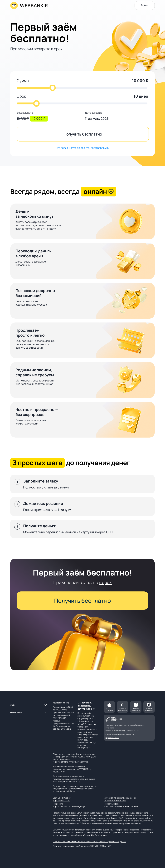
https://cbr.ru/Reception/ (115, 800)
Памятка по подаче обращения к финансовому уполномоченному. (112, 823)
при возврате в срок (61, 728)
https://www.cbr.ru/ (61, 800)
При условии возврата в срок (36, 49)
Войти (145, 5)
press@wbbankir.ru (86, 716)
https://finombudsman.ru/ (69, 823)
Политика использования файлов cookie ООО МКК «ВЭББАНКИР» (82, 846)
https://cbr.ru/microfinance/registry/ (69, 806)
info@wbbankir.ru (85, 721)
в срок (105, 582)
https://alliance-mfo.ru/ (112, 738)
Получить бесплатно (83, 134)
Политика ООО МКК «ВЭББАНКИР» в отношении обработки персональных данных (90, 841)
